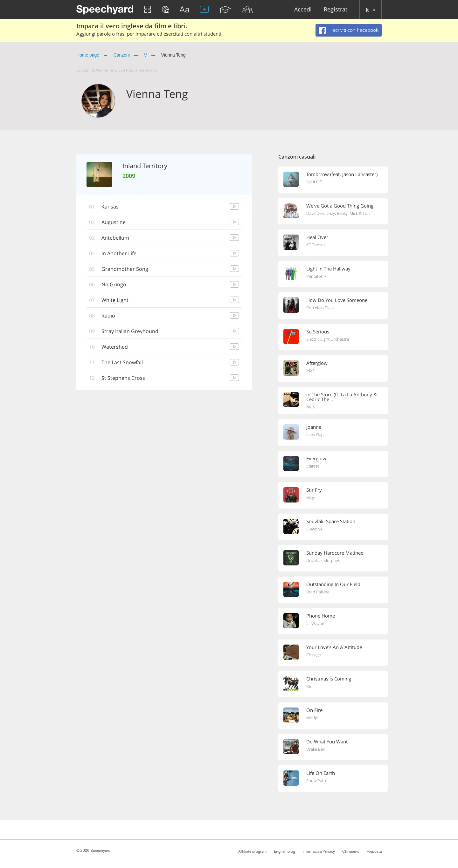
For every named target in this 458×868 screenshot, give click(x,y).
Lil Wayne (315, 623)
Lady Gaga (316, 434)
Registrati (336, 10)
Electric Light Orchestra (328, 339)
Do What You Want (327, 742)
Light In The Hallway (328, 269)
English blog (285, 851)
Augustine (114, 222)
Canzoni (122, 55)
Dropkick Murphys (323, 560)
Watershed (115, 347)
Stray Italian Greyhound (130, 331)
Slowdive (314, 529)
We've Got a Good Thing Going (340, 206)
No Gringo (114, 284)
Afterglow (317, 363)
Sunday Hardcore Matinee (335, 553)
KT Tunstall (316, 245)
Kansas (110, 207)
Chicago (314, 655)
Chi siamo (351, 851)
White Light (115, 300)
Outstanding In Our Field (333, 584)
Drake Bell (316, 749)
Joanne (314, 427)
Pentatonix (316, 276)
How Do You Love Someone (337, 300)
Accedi (303, 10)
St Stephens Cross (123, 378)
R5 (309, 686)
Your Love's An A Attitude (334, 647)
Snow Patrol (317, 781)
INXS (310, 371)
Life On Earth (321, 773)
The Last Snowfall (122, 362)
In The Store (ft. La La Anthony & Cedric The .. (342, 397)
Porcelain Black (320, 308)
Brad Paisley (318, 592)
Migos (312, 497)
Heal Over (317, 237)
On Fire (314, 710)
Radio (108, 316)
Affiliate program (252, 851)
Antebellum (115, 238)
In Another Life (119, 253)
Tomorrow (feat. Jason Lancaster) (342, 174)
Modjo (312, 718)
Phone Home (321, 616)
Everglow (316, 458)
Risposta (374, 851)
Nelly (311, 407)
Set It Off (314, 182)
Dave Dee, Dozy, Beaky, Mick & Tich (338, 213)
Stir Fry (314, 490)
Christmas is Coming (329, 679)
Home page (88, 55)
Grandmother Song (125, 269)
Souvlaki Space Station (331, 521)
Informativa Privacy (319, 851)
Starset (313, 466)
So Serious (318, 331)
